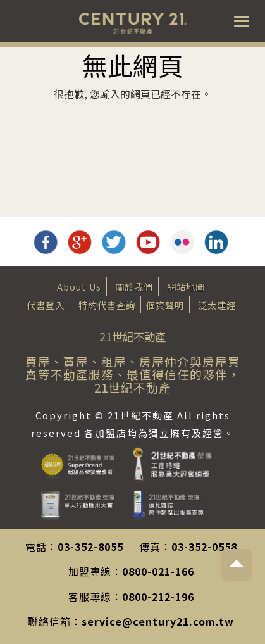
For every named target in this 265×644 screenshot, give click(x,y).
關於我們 (134, 287)
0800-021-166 (158, 571)
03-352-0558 (204, 546)
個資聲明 (165, 305)
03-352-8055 (90, 546)
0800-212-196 (158, 597)
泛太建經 (217, 305)
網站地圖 (186, 287)
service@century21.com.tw (158, 621)
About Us (79, 287)
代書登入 (46, 305)
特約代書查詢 (107, 305)
